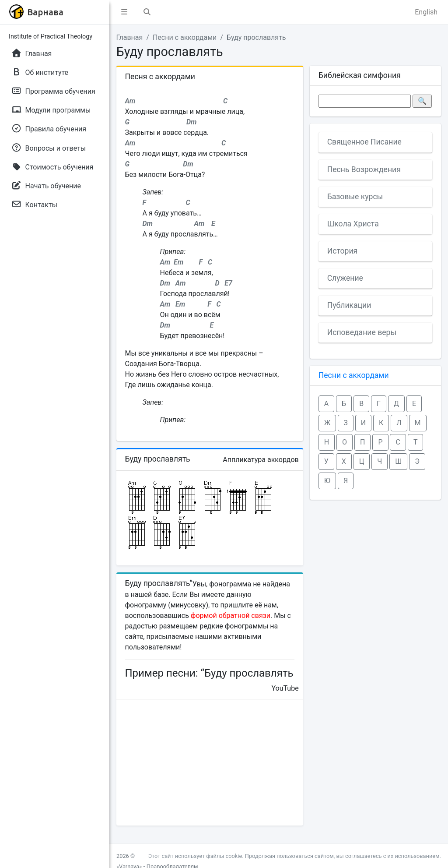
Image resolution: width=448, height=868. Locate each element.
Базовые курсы (355, 197)
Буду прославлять (256, 37)
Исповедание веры (362, 332)
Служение (345, 278)
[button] (124, 12)
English (426, 12)
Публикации (349, 305)
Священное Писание (364, 142)
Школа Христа (353, 224)
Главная (130, 37)
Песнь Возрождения (364, 169)
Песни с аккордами (185, 37)
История (343, 251)
